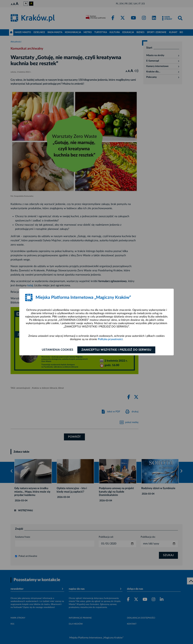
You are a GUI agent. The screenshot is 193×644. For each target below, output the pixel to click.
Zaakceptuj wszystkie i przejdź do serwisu (116, 350)
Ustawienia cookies (58, 350)
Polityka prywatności (110, 339)
